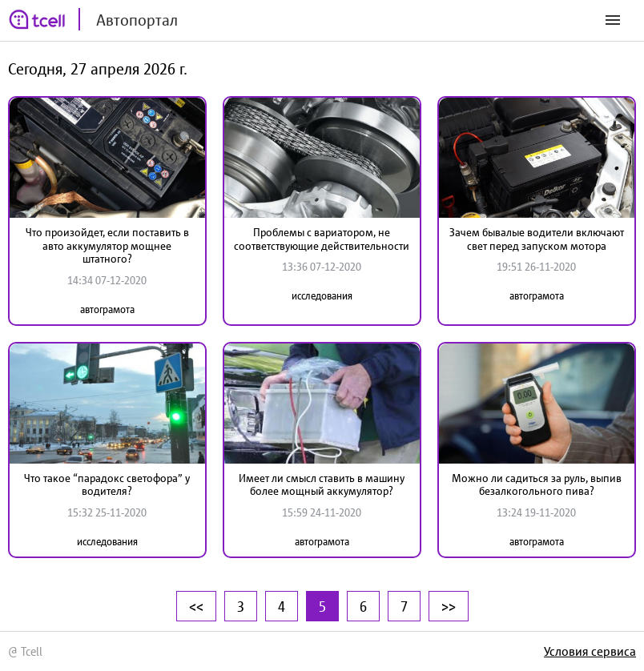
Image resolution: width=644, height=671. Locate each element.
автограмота (107, 309)
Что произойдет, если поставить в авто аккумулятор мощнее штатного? (107, 246)
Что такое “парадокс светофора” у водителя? (107, 485)
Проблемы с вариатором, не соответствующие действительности (322, 239)
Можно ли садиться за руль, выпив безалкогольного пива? (537, 485)
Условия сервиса (590, 651)
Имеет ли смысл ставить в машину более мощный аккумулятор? (322, 485)
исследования (322, 296)
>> (449, 606)
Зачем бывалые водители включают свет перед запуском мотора (537, 239)
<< (196, 606)
